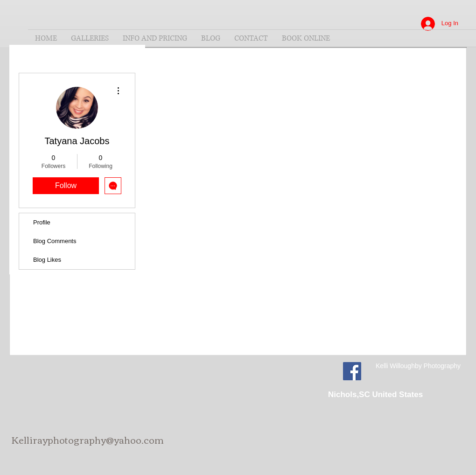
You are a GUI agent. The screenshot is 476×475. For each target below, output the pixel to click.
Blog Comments (55, 241)
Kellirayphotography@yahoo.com (88, 439)
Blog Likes (47, 260)
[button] (90, 38)
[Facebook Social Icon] (352, 371)
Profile (42, 222)
